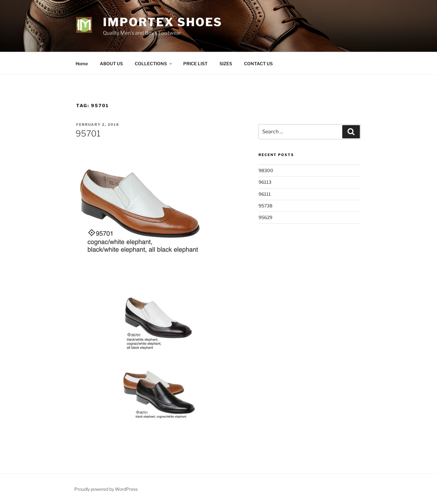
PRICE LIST (195, 64)
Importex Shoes (163, 22)
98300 (266, 170)
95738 (265, 206)
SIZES (226, 64)
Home (82, 64)
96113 (265, 182)
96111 (265, 194)
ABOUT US (111, 64)
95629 (265, 217)
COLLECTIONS (154, 64)
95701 (88, 133)
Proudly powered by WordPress (106, 489)
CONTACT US (258, 64)
